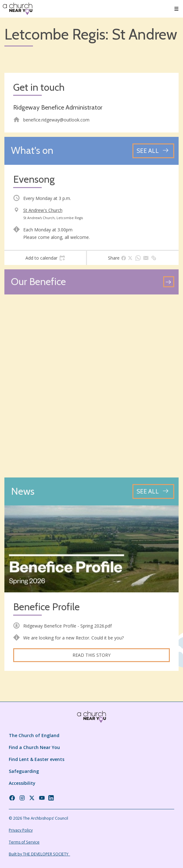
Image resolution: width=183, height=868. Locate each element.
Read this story (91, 655)
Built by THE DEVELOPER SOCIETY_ (39, 854)
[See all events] (153, 151)
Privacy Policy (21, 830)
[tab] (45, 258)
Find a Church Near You (34, 747)
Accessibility (22, 783)
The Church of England (34, 735)
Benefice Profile (46, 607)
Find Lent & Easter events (37, 759)
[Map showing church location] (91, 386)
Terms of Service (24, 842)
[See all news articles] (153, 491)
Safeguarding (24, 771)
